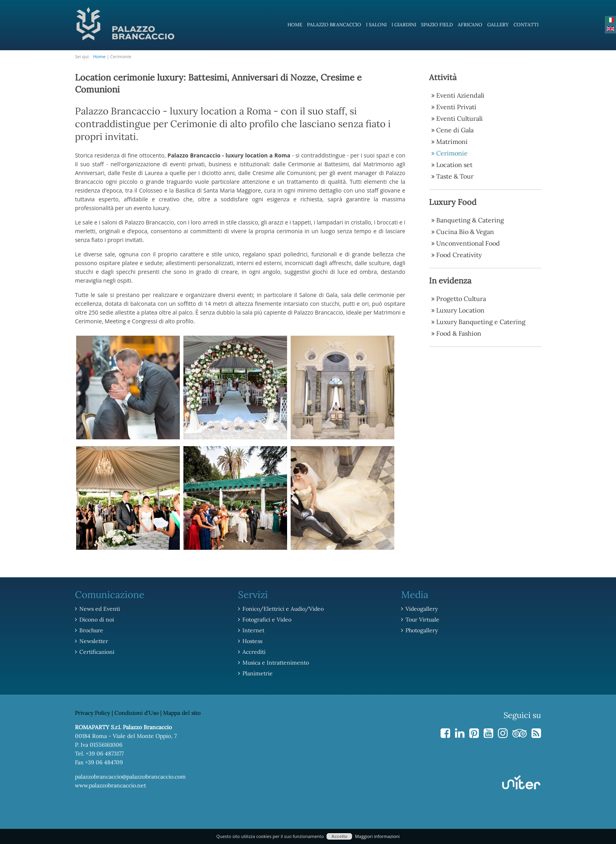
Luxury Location (460, 310)
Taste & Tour (455, 176)
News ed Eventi (100, 609)
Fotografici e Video (267, 620)
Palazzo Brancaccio (334, 25)
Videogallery (422, 609)
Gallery (498, 25)
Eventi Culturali (460, 118)
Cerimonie (452, 153)
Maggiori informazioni (377, 836)
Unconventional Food (468, 243)
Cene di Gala (455, 130)
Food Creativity (459, 255)
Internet (253, 630)
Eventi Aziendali (460, 95)
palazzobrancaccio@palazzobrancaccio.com (130, 777)
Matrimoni (452, 142)
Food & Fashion (459, 333)
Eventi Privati (456, 107)
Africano (470, 25)
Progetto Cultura (461, 299)
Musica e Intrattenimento (276, 663)
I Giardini (404, 25)
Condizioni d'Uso (137, 713)
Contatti (526, 25)
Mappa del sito (182, 713)
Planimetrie (258, 673)
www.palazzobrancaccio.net (110, 785)
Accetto (339, 836)
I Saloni (376, 25)
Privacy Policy (92, 713)
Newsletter (94, 641)
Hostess (252, 641)
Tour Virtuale (422, 620)
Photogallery (422, 630)
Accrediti (254, 652)
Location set (454, 165)
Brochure (91, 630)
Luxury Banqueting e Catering (481, 322)
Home (295, 25)
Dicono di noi (97, 620)
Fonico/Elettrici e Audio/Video (283, 609)
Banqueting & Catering (470, 220)
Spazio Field (437, 25)
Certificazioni (97, 652)
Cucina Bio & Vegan (465, 232)
